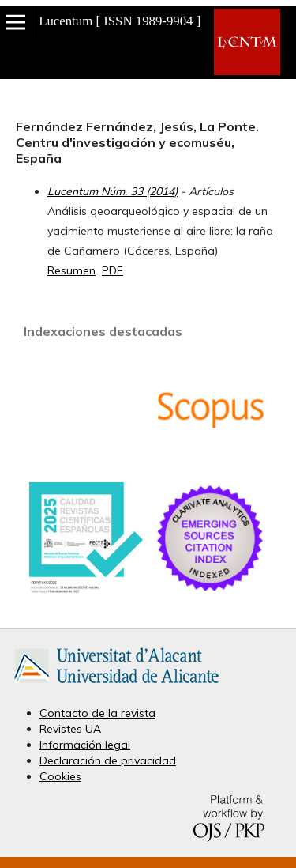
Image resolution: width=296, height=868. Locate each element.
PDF (112, 270)
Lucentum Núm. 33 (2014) (112, 191)
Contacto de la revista (97, 713)
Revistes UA (70, 729)
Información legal (85, 745)
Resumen (71, 270)
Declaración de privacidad (108, 760)
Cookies (60, 776)
